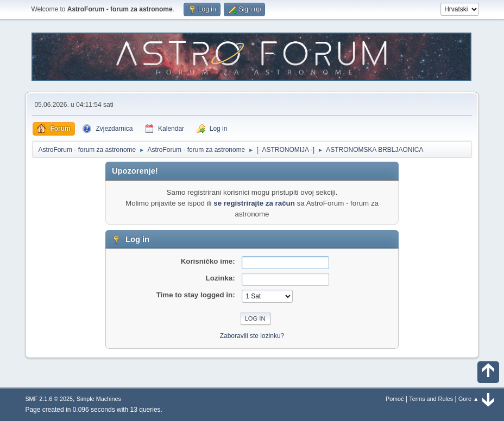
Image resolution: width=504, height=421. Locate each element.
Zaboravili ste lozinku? (252, 336)
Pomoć (395, 399)
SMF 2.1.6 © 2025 (49, 399)
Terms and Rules (431, 399)
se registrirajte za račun (254, 203)
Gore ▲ (469, 399)
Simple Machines (99, 399)
